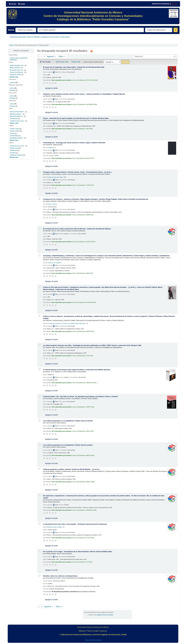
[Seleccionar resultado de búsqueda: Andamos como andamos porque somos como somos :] (39, 94)
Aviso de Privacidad (93, 640)
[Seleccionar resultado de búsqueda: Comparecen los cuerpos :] (39, 199)
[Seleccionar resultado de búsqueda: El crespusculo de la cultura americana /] (39, 228)
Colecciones (65, 37)
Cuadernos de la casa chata (55, 177)
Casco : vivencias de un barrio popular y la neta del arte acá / (76, 118)
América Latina (14, 129)
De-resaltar (45, 62)
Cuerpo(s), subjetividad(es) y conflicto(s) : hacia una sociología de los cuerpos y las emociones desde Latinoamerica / (106, 256)
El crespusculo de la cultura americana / (77, 229)
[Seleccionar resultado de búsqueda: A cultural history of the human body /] (39, 369)
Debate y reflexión (52, 204)
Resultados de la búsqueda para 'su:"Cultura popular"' (32, 45)
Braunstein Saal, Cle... (17, 70)
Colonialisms (14, 119)
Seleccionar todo (62, 62)
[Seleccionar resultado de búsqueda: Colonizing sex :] (39, 142)
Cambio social (14, 148)
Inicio (11, 45)
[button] (13, 4)
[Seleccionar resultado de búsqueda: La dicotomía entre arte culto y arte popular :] (39, 524)
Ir (176, 30)
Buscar (11, 30)
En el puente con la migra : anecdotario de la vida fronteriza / (78, 552)
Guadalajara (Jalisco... (17, 138)
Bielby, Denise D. (15, 68)
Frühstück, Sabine (15, 75)
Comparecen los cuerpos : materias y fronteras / (96, 199)
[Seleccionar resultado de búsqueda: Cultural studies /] (39, 396)
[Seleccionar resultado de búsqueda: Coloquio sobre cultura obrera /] (39, 172)
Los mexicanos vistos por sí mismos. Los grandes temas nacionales (66, 323)
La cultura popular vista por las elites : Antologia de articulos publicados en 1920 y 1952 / (92, 345)
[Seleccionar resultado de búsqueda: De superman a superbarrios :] (39, 495)
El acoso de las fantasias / (74, 67)
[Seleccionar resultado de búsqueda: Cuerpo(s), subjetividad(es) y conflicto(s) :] (39, 255)
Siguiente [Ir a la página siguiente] (52, 56)
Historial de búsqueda (161, 4)
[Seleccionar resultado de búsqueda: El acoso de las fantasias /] (39, 67)
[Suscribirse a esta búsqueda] (92, 51)
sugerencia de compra (105, 615)
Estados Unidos (15, 131)
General (12, 83)
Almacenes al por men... (17, 146)
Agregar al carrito (51, 88)
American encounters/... (17, 112)
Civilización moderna (16, 155)
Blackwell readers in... (17, 116)
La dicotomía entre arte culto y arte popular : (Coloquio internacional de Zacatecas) (75, 524)
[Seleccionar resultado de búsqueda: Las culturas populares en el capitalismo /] (39, 421)
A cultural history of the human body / (77, 370)
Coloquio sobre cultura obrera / (77, 172)
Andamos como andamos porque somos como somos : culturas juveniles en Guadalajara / (84, 94)
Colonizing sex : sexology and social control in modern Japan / (74, 143)
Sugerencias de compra (50, 37)
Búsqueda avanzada (18, 37)
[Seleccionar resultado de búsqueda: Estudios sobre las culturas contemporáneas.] (39, 576)
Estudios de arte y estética (54, 527)
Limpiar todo (76, 62)
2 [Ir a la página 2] (44, 56)
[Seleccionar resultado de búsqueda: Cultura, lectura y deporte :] (39, 316)
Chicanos (13, 153)
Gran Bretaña (14, 136)
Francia (12, 133)
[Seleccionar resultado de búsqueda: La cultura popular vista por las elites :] (39, 345)
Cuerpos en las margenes (54, 263)
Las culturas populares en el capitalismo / (68, 421)
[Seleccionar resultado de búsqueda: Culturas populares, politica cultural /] (39, 469)
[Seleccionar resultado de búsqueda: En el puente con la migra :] (39, 551)
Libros (12, 88)
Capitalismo (13, 150)
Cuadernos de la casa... (17, 121)
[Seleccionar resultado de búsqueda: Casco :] (39, 118)
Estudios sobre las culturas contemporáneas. (60, 576)
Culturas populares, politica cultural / (71, 469)
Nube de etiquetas (33, 37)
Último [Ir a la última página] (62, 56)
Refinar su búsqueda (21, 51)
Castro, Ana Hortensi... (17, 72)
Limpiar (174, 4)
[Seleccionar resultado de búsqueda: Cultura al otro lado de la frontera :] (39, 287)
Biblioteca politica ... (16, 114)
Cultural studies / (80, 396)
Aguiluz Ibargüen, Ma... (17, 65)
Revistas (12, 90)
